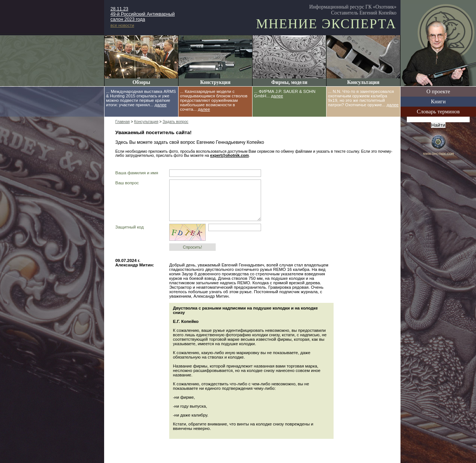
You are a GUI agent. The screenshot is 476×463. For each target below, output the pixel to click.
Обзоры (141, 82)
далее (161, 105)
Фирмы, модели (289, 82)
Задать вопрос (175, 122)
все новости (122, 25)
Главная (123, 122)
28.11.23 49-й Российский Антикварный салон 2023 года (143, 14)
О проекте (438, 91)
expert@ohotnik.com (229, 156)
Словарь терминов (438, 111)
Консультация (364, 82)
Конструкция (215, 82)
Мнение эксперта (326, 24)
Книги (438, 101)
